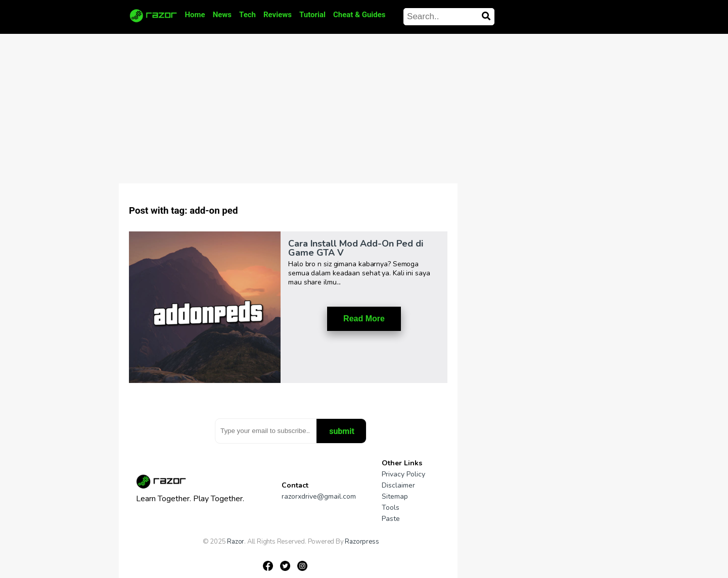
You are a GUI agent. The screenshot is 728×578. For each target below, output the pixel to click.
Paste (391, 519)
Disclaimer (398, 485)
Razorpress (362, 542)
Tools (391, 508)
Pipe (277, 549)
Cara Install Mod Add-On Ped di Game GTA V (356, 248)
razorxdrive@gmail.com (319, 496)
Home (195, 15)
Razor (236, 542)
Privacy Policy (403, 474)
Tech (247, 15)
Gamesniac (253, 549)
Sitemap (395, 496)
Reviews (278, 15)
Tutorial (312, 15)
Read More (364, 319)
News (222, 15)
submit (342, 431)
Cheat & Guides (359, 15)
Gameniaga (219, 549)
